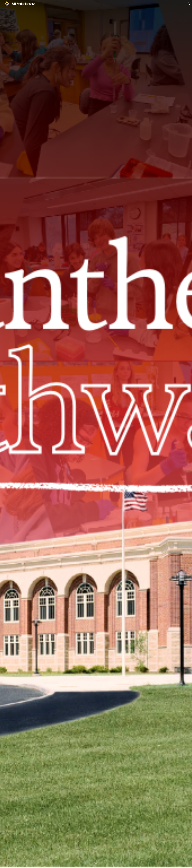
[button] (189, 4)
